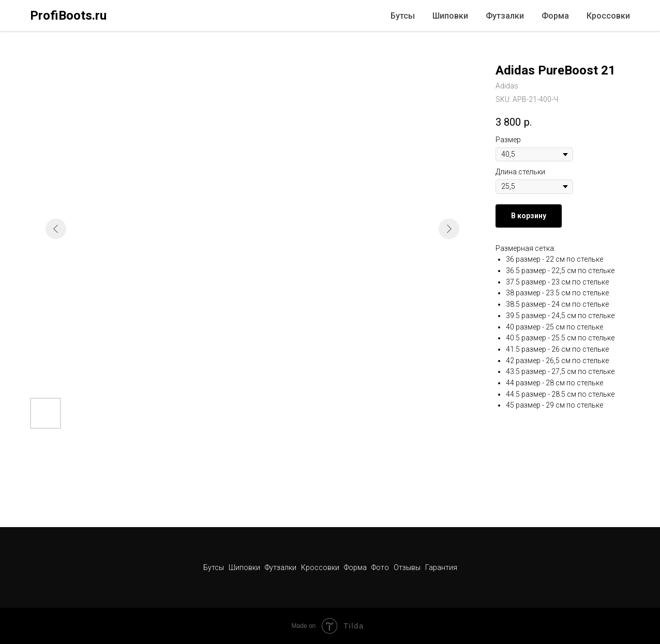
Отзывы (408, 567)
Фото (381, 567)
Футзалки (505, 16)
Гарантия (441, 567)
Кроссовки (608, 16)
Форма (555, 16)
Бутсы (403, 16)
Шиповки (450, 16)
